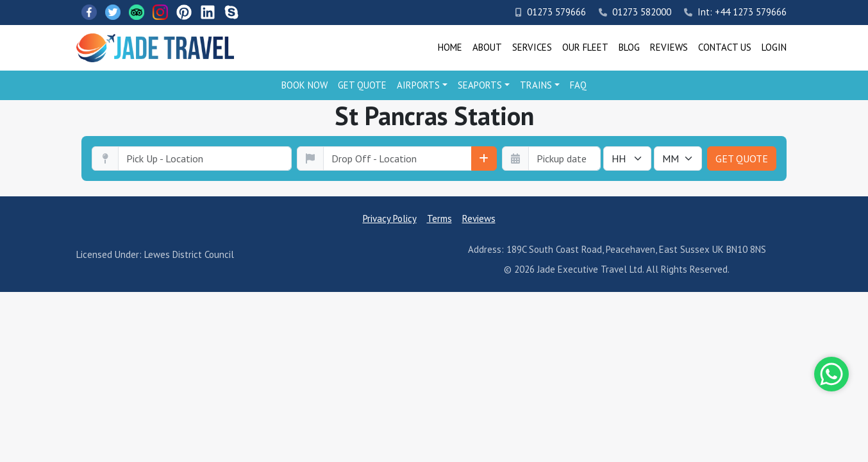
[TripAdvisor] (137, 12)
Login (774, 47)
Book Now (305, 85)
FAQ (578, 85)
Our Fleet (585, 47)
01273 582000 (635, 12)
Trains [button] (536, 85)
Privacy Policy (390, 218)
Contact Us (725, 47)
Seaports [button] (480, 85)
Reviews (669, 47)
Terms (439, 218)
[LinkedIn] (208, 12)
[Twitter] (113, 12)
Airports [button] (418, 85)
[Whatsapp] (831, 374)
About (487, 47)
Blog (629, 47)
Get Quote (362, 85)
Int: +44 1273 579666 (735, 12)
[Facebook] (89, 12)
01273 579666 (551, 12)
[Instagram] (160, 12)
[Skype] (231, 12)
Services (532, 47)
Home (450, 47)
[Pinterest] (184, 12)
